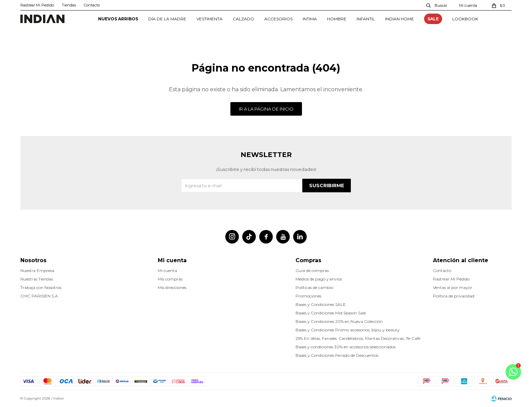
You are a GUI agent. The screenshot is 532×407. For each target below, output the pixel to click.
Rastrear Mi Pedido (37, 5)
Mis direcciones (172, 287)
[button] (437, 5)
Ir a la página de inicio (266, 109)
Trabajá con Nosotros (41, 287)
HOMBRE (337, 19)
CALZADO (243, 19)
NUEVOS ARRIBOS (118, 19)
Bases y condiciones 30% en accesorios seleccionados (346, 347)
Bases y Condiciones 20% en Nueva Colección (339, 321)
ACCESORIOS (278, 19)
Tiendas (69, 5)
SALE (433, 19)
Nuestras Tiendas (37, 279)
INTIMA (310, 19)
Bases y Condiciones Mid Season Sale (331, 313)
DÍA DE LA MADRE (167, 19)
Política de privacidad (454, 296)
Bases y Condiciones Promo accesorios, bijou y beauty (348, 330)
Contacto (92, 5)
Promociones (308, 296)
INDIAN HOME (400, 19)
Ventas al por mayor (453, 287)
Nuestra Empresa (37, 270)
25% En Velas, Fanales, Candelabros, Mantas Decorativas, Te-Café (358, 338)
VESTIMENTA (210, 19)
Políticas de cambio (314, 287)
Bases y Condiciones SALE (321, 304)
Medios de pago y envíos (319, 279)
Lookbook (465, 19)
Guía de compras (312, 270)
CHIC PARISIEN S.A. (40, 296)
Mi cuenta (167, 270)
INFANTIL (366, 19)
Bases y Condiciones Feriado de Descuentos (337, 355)
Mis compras (170, 279)
